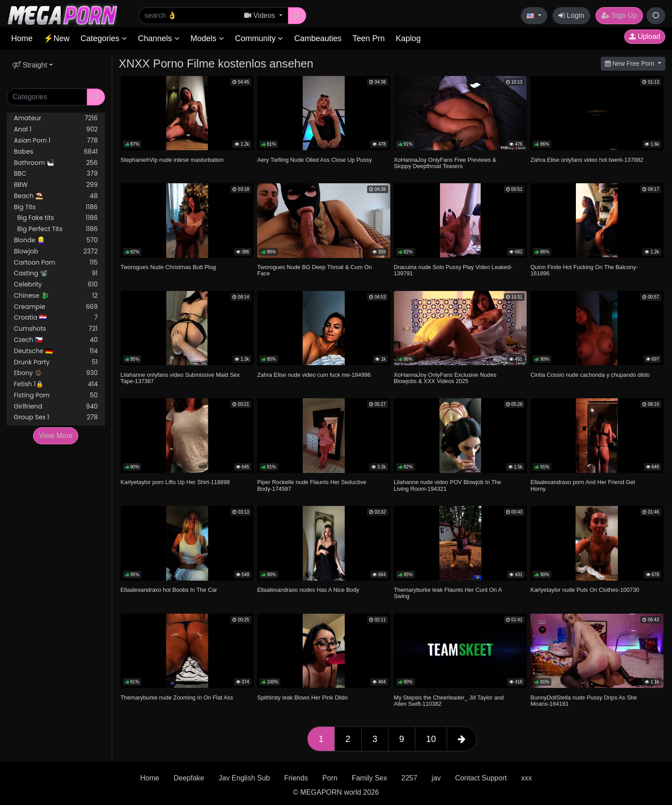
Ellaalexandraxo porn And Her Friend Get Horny (583, 485)
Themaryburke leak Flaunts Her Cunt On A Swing (448, 593)
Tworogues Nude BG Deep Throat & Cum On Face (315, 270)
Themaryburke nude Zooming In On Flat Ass (177, 698)
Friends (296, 778)
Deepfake (189, 778)
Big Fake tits (56, 218)
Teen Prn (368, 38)
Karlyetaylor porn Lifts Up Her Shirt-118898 (175, 482)
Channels (158, 38)
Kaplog (408, 38)
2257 (410, 778)
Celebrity (56, 284)
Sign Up (619, 15)
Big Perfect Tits (56, 229)
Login (571, 15)
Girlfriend (56, 407)
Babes (56, 152)
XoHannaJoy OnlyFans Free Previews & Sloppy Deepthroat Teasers (445, 163)
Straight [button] (30, 65)
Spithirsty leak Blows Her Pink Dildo (302, 698)
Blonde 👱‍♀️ (56, 240)
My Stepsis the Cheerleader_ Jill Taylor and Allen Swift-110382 (449, 701)
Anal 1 (56, 129)
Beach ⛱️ (56, 196)
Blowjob (56, 251)
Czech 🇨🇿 (56, 340)
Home (22, 38)
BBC (56, 174)
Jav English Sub (244, 778)
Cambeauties (318, 38)
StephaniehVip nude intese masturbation (172, 160)
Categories (104, 38)
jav (436, 778)
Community (259, 38)
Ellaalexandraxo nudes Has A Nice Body (308, 590)
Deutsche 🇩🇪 (56, 351)
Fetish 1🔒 (56, 384)
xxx (526, 778)
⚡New (56, 38)
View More (56, 436)
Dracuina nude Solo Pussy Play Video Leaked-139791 (453, 270)
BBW (56, 185)
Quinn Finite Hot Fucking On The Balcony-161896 (584, 270)
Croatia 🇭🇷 (56, 318)
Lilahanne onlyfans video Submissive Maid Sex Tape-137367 (180, 378)
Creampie (56, 307)
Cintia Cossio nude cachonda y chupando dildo (590, 375)
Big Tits (56, 207)
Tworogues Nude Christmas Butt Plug (168, 267)
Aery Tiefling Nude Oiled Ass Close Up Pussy (315, 160)
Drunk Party (56, 362)
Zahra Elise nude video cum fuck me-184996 (314, 375)
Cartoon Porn (56, 263)
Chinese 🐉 (56, 296)
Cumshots (56, 329)
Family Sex (370, 778)
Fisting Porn (56, 395)
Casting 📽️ (56, 273)
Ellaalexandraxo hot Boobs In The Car (169, 590)
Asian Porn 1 (56, 141)
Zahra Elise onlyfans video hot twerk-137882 (587, 160)
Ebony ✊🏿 (56, 373)
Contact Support (481, 778)
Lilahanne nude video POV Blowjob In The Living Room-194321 (448, 485)
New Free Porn (631, 63)
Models (207, 38)
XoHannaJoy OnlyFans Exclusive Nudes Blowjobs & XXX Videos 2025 (445, 378)
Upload (645, 36)
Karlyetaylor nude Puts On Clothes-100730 (585, 590)
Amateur (56, 118)
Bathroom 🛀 (56, 163)
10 (431, 739)
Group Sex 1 (56, 417)
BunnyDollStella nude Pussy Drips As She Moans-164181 (583, 701)
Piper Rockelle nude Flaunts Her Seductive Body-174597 (312, 485)
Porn (330, 778)
